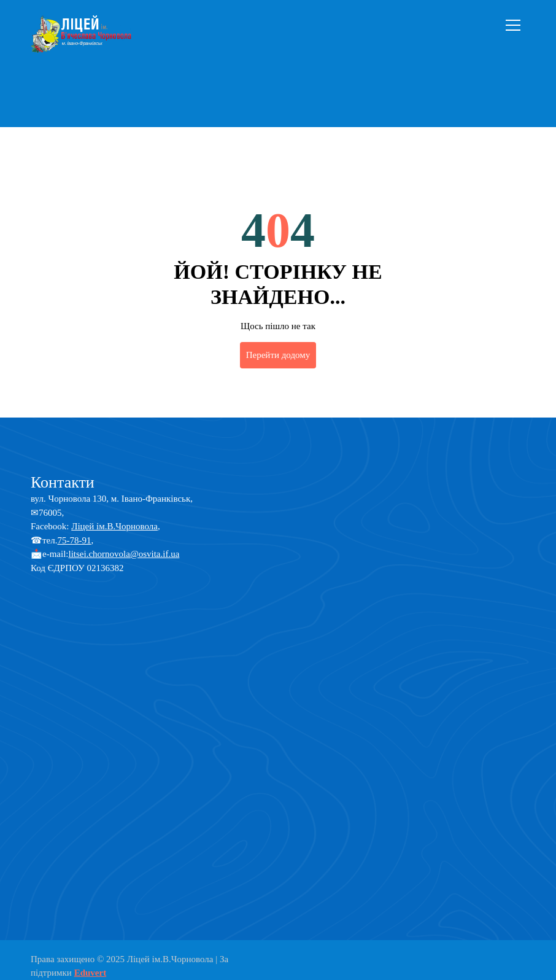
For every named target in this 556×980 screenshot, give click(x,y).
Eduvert (91, 973)
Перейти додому (278, 355)
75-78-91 (74, 540)
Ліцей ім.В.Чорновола (114, 526)
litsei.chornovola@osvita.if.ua (124, 554)
